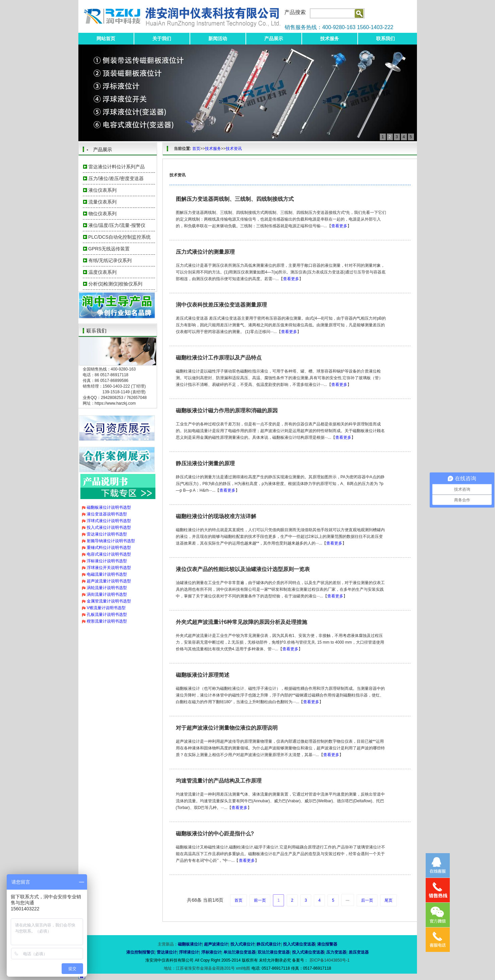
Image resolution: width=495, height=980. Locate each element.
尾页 (388, 900)
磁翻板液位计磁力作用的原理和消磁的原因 (227, 411)
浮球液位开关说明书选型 (109, 568)
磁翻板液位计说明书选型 (109, 507)
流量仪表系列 (102, 202)
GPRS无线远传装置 (109, 249)
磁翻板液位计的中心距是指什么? (215, 834)
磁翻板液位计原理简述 (203, 675)
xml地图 (243, 968)
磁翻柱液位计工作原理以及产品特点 (219, 358)
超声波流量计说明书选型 (109, 581)
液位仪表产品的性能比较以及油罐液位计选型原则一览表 (243, 569)
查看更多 (339, 226)
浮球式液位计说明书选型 (109, 521)
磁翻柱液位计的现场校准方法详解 (216, 516)
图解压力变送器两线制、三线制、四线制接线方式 (235, 199)
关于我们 (162, 38)
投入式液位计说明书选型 (109, 527)
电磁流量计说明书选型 (107, 574)
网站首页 (106, 38)
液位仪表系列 (102, 190)
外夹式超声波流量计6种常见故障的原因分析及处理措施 (242, 622)
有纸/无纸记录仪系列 (110, 260)
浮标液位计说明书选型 (107, 561)
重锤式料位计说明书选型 (109, 548)
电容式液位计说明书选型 (109, 554)
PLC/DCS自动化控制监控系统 (120, 237)
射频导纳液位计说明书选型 (111, 541)
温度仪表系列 (102, 272)
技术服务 (330, 38)
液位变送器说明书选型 (107, 514)
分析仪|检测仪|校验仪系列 (115, 284)
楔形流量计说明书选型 (107, 621)
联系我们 (385, 38)
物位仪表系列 (102, 214)
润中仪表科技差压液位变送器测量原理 (221, 305)
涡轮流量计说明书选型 (107, 588)
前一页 (260, 900)
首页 (196, 149)
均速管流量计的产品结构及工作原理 (219, 781)
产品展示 (274, 38)
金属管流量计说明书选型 (109, 601)
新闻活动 (218, 38)
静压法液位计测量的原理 (205, 463)
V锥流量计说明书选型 (106, 608)
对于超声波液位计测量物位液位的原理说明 (227, 728)
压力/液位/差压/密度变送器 (116, 178)
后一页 (367, 900)
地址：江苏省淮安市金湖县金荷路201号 (200, 968)
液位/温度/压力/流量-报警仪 (117, 225)
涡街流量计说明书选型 (107, 594)
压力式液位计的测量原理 (205, 252)
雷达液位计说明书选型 (107, 534)
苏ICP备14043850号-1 (329, 960)
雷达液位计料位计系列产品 (117, 167)
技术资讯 (234, 149)
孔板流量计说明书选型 (107, 615)
